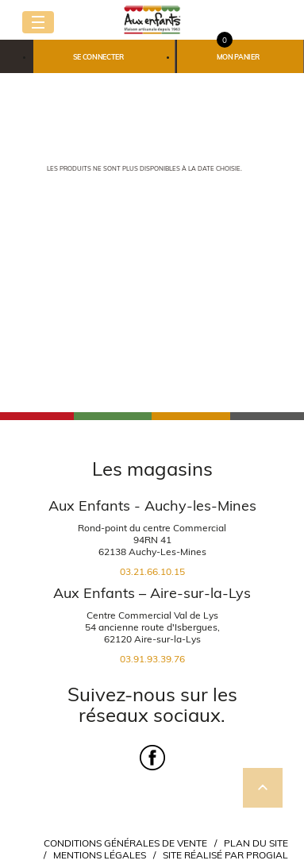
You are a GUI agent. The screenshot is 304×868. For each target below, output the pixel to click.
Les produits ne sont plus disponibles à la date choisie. (144, 168)
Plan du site (256, 843)
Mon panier (238, 57)
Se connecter (98, 57)
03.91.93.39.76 (152, 659)
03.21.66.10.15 (152, 571)
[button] (104, 56)
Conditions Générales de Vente (125, 843)
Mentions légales (100, 855)
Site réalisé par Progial (225, 855)
